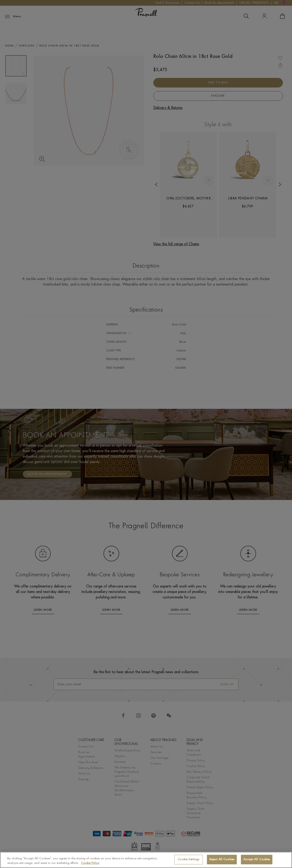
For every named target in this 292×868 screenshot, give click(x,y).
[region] (146, 860)
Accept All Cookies (257, 859)
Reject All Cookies (222, 859)
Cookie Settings (188, 859)
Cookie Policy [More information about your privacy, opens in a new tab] (90, 863)
